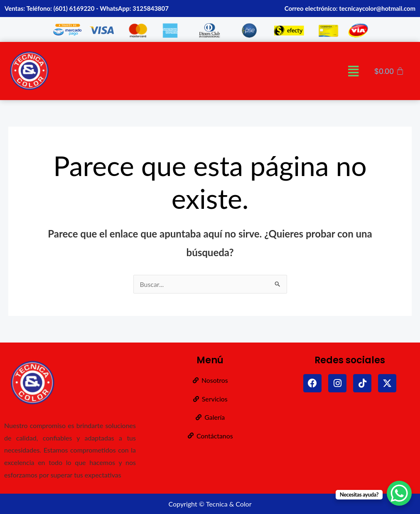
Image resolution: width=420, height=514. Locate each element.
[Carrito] (389, 71)
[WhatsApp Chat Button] (399, 493)
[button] (353, 71)
